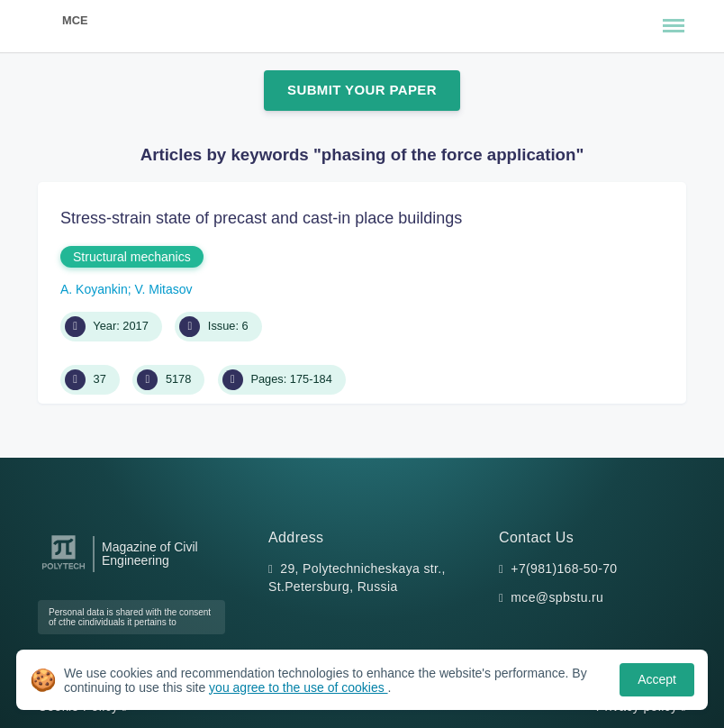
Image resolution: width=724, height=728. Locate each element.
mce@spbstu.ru (557, 597)
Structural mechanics (132, 257)
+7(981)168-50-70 (564, 569)
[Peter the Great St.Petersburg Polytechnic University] (63, 570)
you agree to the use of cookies (298, 687)
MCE (75, 20)
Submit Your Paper (362, 90)
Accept (657, 679)
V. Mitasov (164, 289)
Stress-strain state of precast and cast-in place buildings (261, 218)
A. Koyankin (94, 289)
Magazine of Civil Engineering (150, 554)
